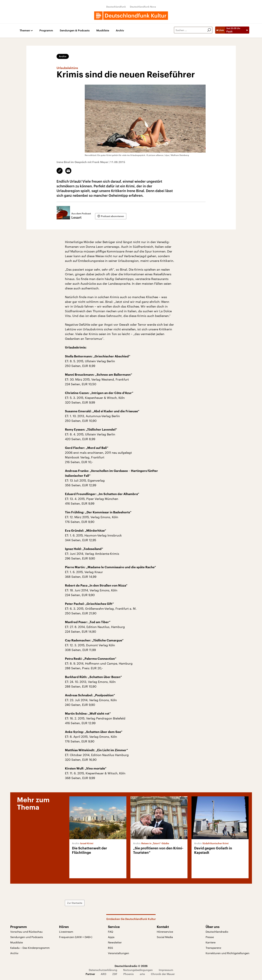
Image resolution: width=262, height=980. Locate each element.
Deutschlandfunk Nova (143, 7)
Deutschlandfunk (116, 7)
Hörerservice (165, 932)
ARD (103, 974)
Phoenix (129, 974)
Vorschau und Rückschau (26, 932)
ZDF (115, 974)
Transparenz (213, 948)
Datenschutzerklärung (103, 970)
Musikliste (103, 30)
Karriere (211, 942)
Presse (210, 937)
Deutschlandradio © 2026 (131, 966)
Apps (111, 937)
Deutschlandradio (217, 932)
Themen (25, 30)
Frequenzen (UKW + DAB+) (76, 937)
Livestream (66, 932)
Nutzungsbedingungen (138, 970)
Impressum (166, 970)
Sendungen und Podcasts (27, 937)
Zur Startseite (75, 903)
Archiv (120, 30)
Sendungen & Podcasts (75, 30)
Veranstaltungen (118, 953)
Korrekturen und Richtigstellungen (228, 953)
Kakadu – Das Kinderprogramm (30, 948)
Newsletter (115, 942)
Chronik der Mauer (163, 974)
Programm (46, 30)
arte (142, 974)
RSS (110, 948)
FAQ (111, 932)
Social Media (165, 937)
